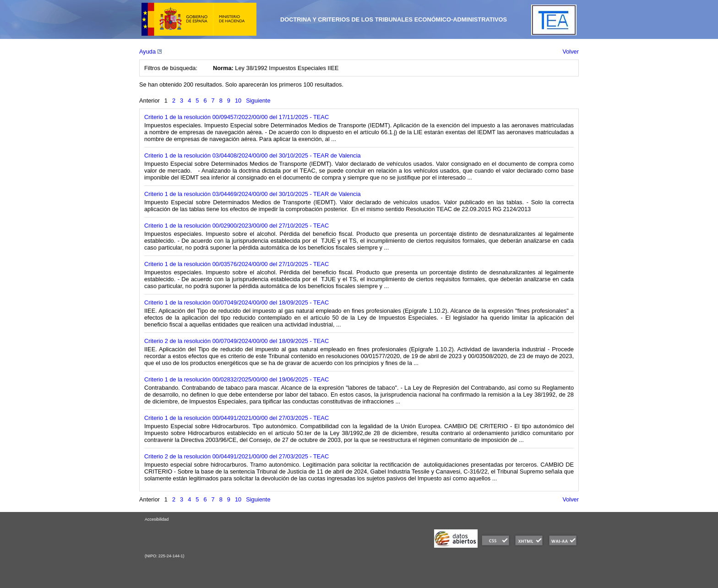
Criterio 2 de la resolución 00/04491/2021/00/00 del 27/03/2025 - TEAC (237, 456)
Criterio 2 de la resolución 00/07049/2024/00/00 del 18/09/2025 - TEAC (237, 341)
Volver (571, 52)
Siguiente (258, 101)
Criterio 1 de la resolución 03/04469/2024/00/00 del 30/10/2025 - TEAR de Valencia (253, 194)
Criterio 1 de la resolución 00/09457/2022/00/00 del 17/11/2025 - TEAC (237, 117)
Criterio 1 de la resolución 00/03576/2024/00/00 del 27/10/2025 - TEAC (237, 264)
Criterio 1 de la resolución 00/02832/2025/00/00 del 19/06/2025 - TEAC (237, 379)
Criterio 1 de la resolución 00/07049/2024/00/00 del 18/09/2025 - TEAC (237, 302)
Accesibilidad (157, 519)
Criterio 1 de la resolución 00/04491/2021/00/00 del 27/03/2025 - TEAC (237, 418)
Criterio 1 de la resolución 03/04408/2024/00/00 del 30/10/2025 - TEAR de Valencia (253, 155)
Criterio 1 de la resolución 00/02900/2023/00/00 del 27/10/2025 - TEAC (237, 226)
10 (238, 101)
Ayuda (150, 52)
